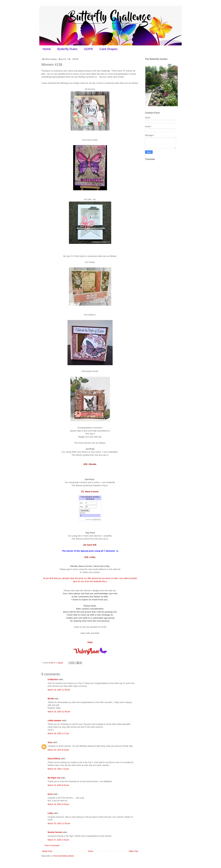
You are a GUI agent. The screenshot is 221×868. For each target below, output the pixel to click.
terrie (50, 794)
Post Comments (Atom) (64, 856)
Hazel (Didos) (54, 759)
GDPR (89, 49)
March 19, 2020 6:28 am (58, 785)
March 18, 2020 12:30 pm (59, 690)
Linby (50, 813)
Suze (50, 742)
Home (47, 49)
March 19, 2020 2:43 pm (58, 804)
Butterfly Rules (67, 49)
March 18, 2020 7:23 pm (58, 769)
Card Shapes (108, 49)
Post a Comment (52, 845)
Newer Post (47, 851)
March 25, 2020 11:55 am (59, 823)
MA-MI (51, 699)
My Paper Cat (54, 778)
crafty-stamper (54, 720)
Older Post (133, 851)
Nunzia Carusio (55, 832)
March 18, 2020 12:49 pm (59, 712)
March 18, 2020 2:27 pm (58, 733)
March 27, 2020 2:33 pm (58, 840)
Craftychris (53, 679)
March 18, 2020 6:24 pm (58, 750)
